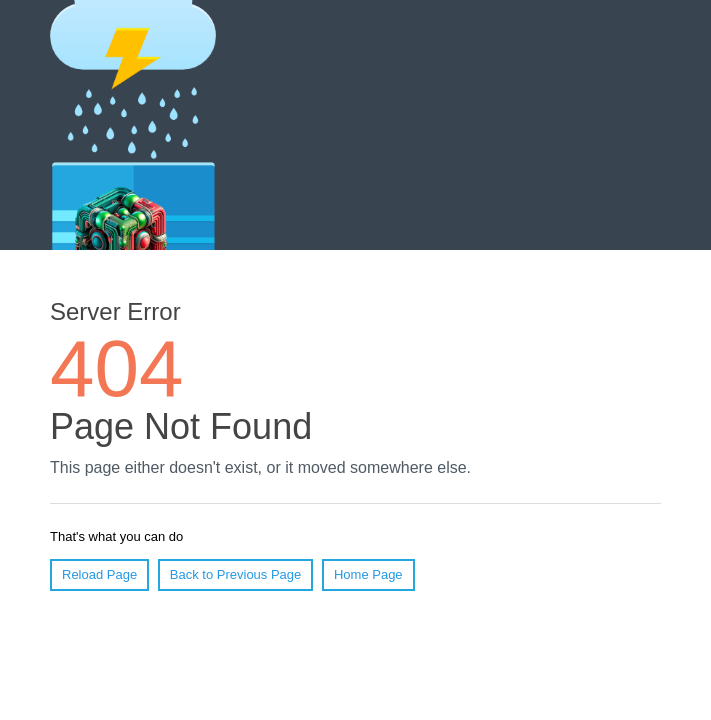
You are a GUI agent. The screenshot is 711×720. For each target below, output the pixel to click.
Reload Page (99, 574)
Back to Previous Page (236, 574)
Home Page (368, 574)
